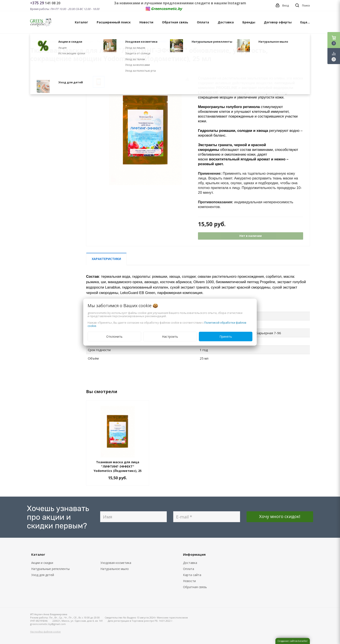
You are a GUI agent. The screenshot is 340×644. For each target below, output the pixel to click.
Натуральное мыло (115, 569)
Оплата (203, 22)
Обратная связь (175, 22)
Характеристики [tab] (106, 259)
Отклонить (114, 336)
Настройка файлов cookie (45, 632)
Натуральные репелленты (50, 569)
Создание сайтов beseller (293, 641)
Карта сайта (192, 575)
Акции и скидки (42, 563)
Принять (226, 336)
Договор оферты (278, 22)
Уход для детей (43, 575)
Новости (146, 22)
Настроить (170, 336)
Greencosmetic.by (166, 9)
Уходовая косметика (116, 563)
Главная (35, 41)
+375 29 (38, 3)
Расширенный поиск (114, 22)
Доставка (226, 22)
